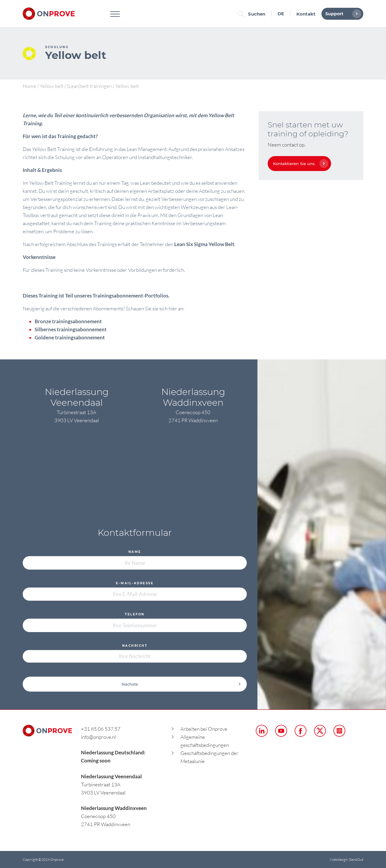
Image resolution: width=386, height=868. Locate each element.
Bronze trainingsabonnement (68, 321)
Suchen (253, 14)
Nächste (181, 684)
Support (342, 14)
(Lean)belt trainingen (89, 86)
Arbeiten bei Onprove (204, 729)
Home (29, 86)
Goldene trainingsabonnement (70, 337)
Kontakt (306, 14)
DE (281, 14)
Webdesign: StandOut (347, 859)
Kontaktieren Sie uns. (299, 164)
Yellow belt (52, 86)
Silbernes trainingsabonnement (71, 329)
